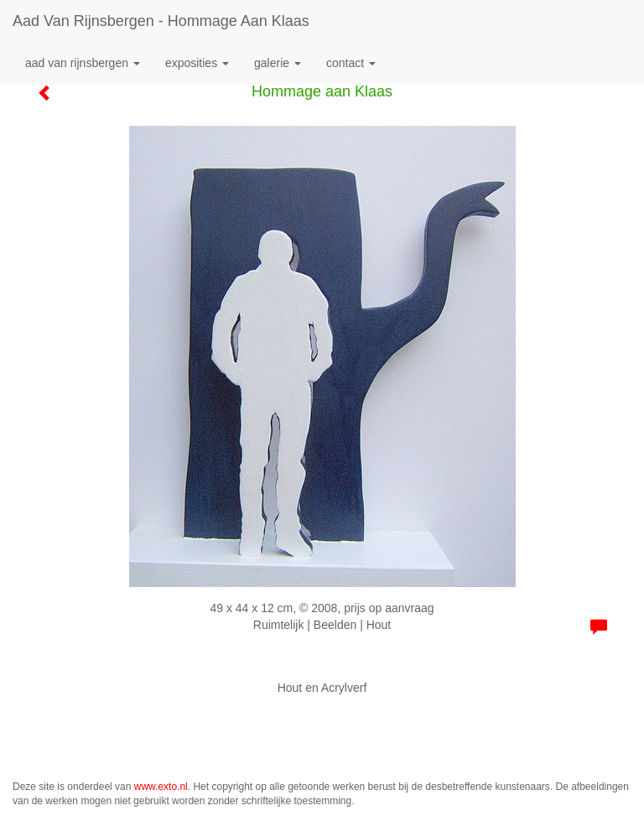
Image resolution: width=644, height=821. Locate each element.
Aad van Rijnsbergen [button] (83, 63)
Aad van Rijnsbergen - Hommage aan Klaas (161, 21)
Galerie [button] (278, 63)
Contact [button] (351, 63)
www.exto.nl (161, 787)
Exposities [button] (197, 63)
